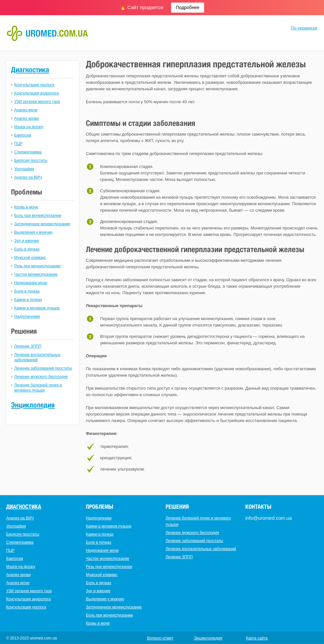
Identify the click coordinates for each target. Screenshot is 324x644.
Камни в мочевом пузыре (37, 308)
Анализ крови (27, 118)
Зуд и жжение (27, 241)
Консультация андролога (37, 93)
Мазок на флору (29, 127)
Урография (24, 169)
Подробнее (188, 7)
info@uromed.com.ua (269, 518)
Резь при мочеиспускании (37, 266)
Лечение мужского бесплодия (41, 377)
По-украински (304, 28)
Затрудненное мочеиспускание (42, 224)
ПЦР (18, 144)
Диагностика (30, 70)
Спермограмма (28, 152)
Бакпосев (23, 135)
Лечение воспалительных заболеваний (201, 549)
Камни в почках (28, 300)
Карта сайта (257, 638)
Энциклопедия (33, 405)
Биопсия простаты (31, 161)
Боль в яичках (27, 249)
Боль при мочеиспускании (38, 216)
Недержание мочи (31, 283)
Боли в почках (27, 291)
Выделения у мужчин (33, 232)
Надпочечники (27, 316)
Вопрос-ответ (160, 638)
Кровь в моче (26, 207)
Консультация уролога (34, 85)
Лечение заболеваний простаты (43, 368)
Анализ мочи (26, 110)
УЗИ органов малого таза (37, 102)
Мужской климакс (30, 258)
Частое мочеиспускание (36, 274)
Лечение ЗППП (28, 346)
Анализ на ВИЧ (28, 177)
